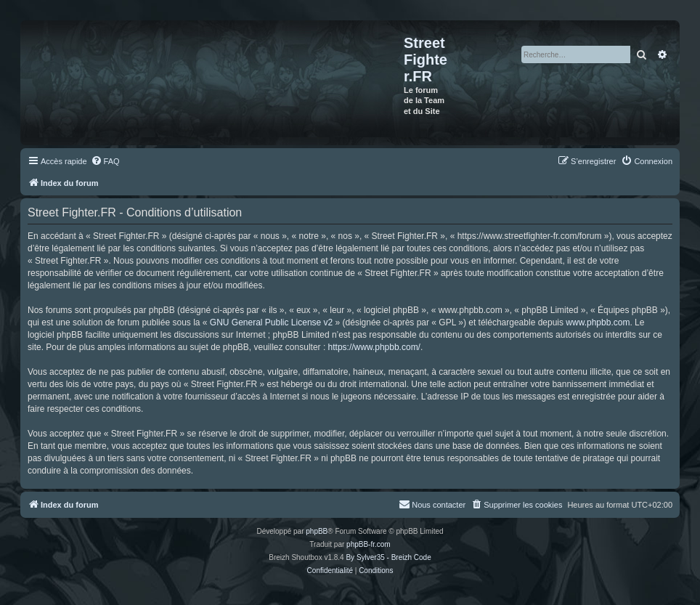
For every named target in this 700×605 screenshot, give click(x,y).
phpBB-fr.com (369, 544)
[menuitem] (105, 161)
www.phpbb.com (598, 322)
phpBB (317, 531)
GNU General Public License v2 (271, 322)
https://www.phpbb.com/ (374, 347)
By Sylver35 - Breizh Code (388, 557)
